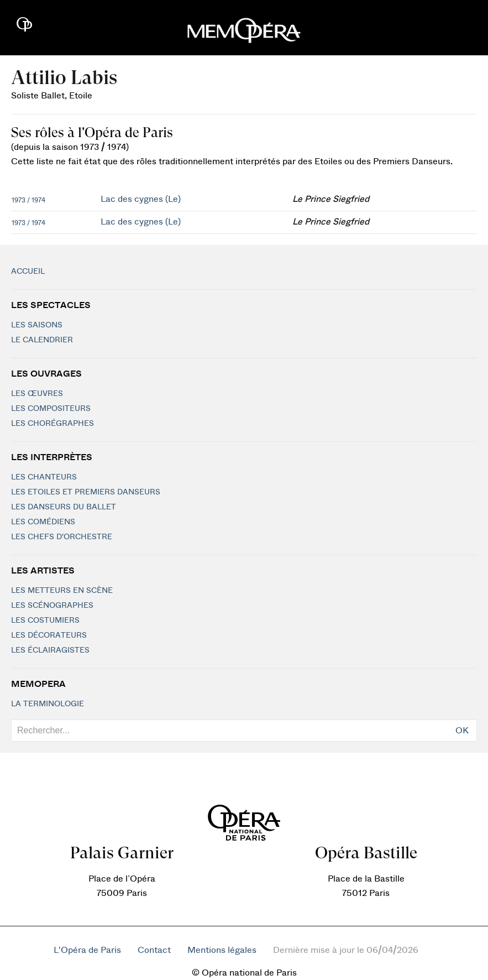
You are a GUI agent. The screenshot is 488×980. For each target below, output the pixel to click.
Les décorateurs (49, 635)
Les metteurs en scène (62, 591)
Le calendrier (42, 340)
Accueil (28, 272)
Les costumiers (45, 621)
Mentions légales (222, 950)
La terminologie (48, 704)
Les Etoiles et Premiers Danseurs (86, 492)
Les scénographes (52, 606)
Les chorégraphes (53, 424)
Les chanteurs (44, 477)
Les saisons (37, 325)
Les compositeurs (51, 409)
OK (462, 731)
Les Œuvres (37, 394)
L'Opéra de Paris (87, 950)
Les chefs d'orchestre (62, 537)
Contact (154, 950)
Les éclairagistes (50, 650)
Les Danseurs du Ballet (64, 507)
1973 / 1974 (28, 200)
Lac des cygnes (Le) (141, 199)
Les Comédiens (43, 522)
